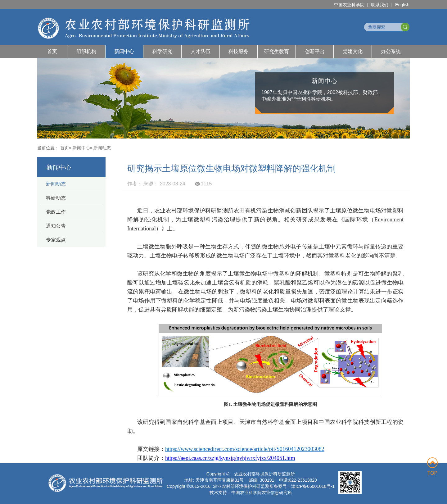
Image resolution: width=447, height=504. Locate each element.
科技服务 (238, 51)
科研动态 (56, 198)
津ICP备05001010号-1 (313, 486)
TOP (432, 467)
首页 (52, 51)
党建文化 (353, 51)
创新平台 (315, 51)
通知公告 (56, 226)
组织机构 (86, 51)
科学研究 (162, 51)
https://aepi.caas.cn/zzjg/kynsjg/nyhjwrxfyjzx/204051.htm (230, 458)
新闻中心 (124, 51)
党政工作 (56, 212)
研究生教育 (277, 51)
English (402, 5)
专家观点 (56, 240)
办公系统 (391, 51)
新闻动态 (56, 184)
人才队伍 (201, 51)
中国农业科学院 (349, 5)
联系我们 (380, 5)
